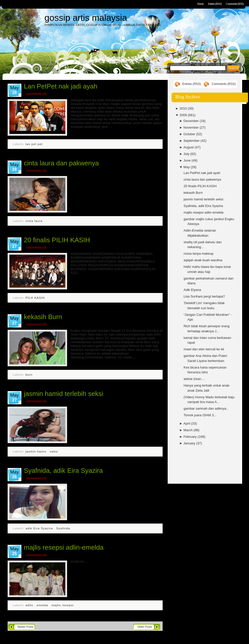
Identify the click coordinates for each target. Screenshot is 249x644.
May (187, 167)
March (189, 430)
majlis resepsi (63, 605)
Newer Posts (25, 627)
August (189, 147)
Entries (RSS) (215, 4)
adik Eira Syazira (40, 528)
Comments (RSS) (235, 4)
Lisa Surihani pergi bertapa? (204, 296)
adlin (30, 605)
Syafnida (63, 528)
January (190, 443)
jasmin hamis (36, 451)
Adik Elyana (192, 290)
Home (200, 4)
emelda (43, 605)
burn (29, 375)
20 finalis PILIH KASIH (57, 240)
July (187, 154)
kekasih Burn (43, 317)
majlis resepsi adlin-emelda (64, 547)
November (192, 127)
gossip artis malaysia (86, 18)
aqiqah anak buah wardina (203, 260)
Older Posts (145, 627)
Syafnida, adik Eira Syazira (63, 471)
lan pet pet (34, 144)
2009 (184, 115)
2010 (184, 108)
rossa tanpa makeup (198, 254)
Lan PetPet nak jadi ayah (61, 86)
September (192, 141)
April (187, 423)
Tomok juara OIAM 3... (200, 415)
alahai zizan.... (194, 379)
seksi (54, 451)
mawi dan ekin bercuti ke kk (204, 349)
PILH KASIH (35, 298)
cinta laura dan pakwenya (61, 163)
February (191, 437)
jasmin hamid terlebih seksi (64, 394)
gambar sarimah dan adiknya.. (206, 408)
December (192, 121)
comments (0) (36, 94)
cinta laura (34, 221)
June (188, 160)
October (190, 134)
